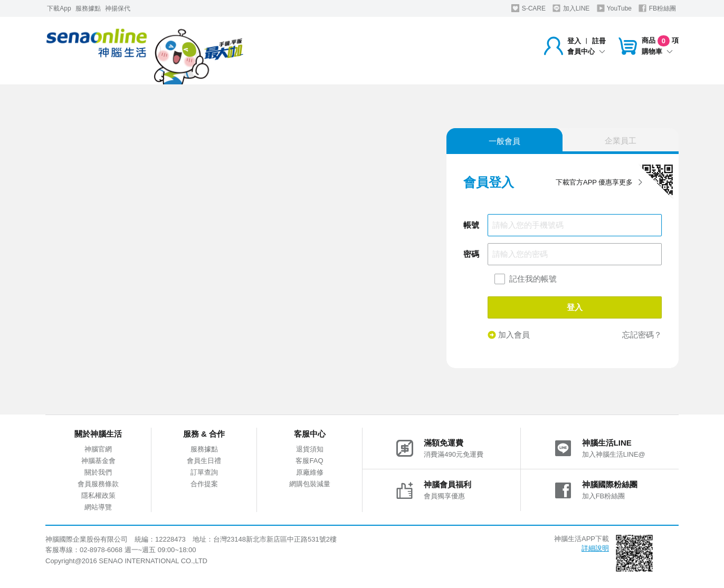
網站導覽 (98, 507)
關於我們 (98, 472)
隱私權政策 (98, 495)
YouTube (614, 8)
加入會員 (509, 335)
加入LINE (571, 8)
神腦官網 (98, 449)
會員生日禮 (204, 461)
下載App (59, 8)
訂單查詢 (204, 472)
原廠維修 (310, 472)
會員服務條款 (98, 484)
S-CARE (528, 8)
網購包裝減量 (310, 484)
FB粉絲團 (657, 8)
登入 (574, 41)
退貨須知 (310, 449)
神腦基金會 (98, 461)
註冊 (599, 41)
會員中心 (586, 51)
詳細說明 (595, 548)
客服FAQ (309, 461)
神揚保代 (118, 8)
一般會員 (504, 141)
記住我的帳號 (533, 279)
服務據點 (88, 8)
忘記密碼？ (642, 335)
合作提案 (204, 484)
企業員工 (621, 141)
